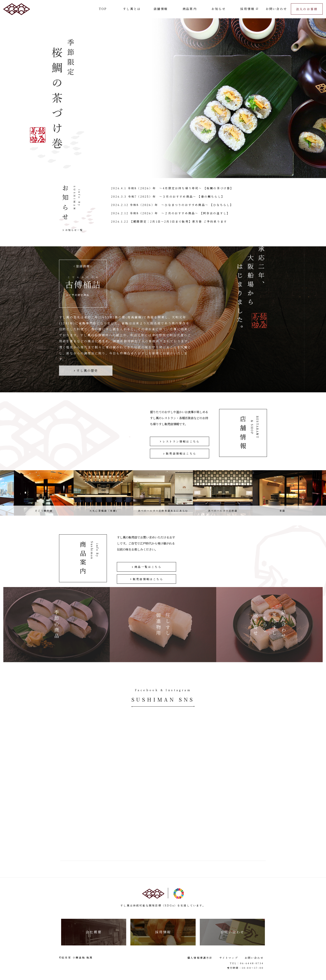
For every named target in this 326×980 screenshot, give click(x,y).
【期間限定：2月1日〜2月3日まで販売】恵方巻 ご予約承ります (178, 221)
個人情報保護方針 (200, 958)
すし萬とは (132, 9)
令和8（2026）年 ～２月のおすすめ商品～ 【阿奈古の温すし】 (180, 213)
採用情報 (248, 9)
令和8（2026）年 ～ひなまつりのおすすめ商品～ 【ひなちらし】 (182, 205)
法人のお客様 (307, 9)
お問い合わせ (276, 9)
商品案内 (190, 9)
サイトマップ (229, 958)
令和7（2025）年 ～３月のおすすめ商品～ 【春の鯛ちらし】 (176, 196)
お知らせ (219, 9)
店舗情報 (161, 9)
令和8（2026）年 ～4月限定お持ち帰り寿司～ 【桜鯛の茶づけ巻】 (181, 188)
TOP (103, 9)
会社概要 (94, 932)
